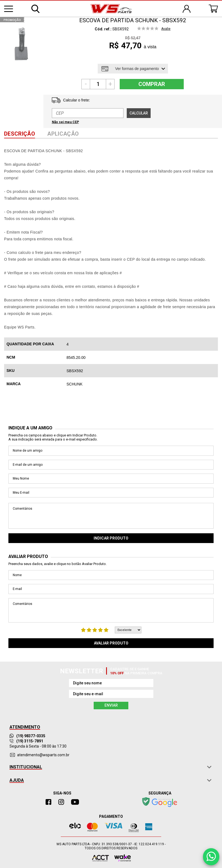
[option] (21, 44)
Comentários (111, 516)
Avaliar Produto (111, 643)
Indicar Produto (111, 538)
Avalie (166, 29)
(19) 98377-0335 (27, 736)
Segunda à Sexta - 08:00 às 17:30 (38, 746)
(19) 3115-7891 (26, 741)
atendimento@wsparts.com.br (43, 755)
